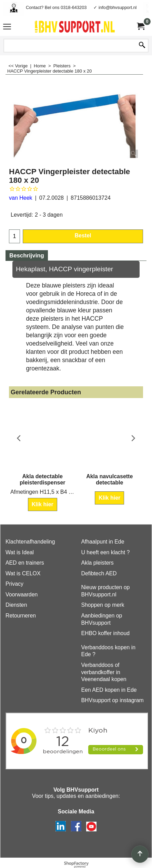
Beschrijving (27, 256)
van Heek (21, 198)
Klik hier (43, 504)
